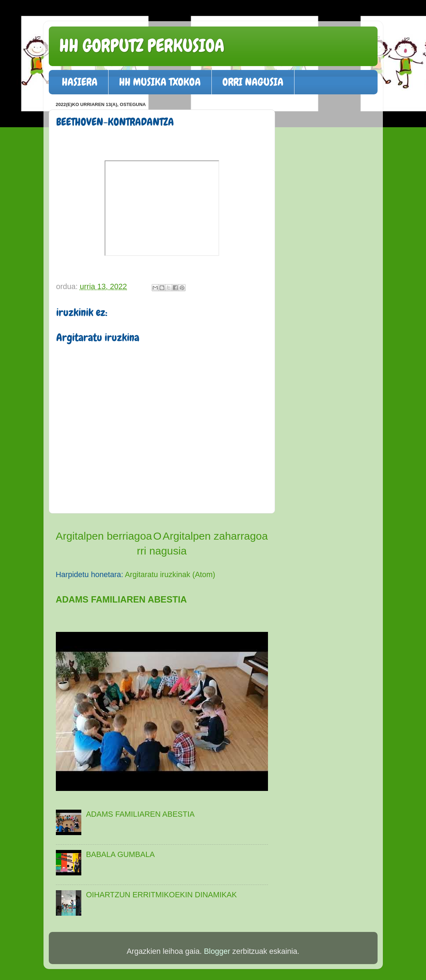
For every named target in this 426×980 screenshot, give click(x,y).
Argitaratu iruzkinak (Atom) (170, 574)
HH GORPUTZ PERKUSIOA (142, 46)
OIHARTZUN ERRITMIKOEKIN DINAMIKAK (161, 895)
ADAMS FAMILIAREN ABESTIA (121, 599)
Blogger (217, 951)
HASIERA (80, 82)
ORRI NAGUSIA (253, 82)
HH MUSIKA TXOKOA (160, 82)
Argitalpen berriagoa (104, 536)
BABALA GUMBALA (120, 854)
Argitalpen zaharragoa (215, 536)
